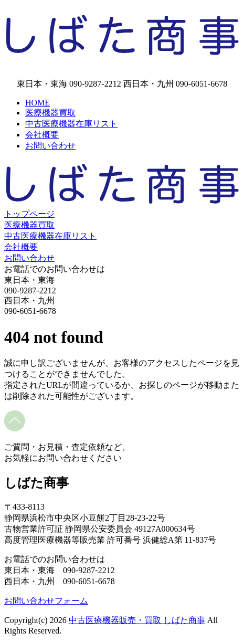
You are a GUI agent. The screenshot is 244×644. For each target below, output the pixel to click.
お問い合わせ (50, 146)
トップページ (29, 214)
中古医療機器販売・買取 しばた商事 (137, 620)
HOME (38, 103)
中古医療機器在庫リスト (71, 124)
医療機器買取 (50, 113)
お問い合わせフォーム (46, 601)
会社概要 (42, 135)
